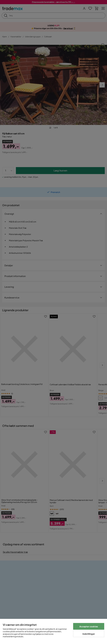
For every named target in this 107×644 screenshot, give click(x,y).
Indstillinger (89, 634)
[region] (53, 631)
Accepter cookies (89, 626)
